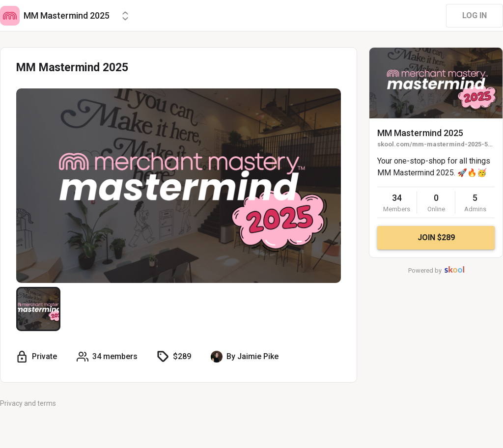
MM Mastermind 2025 (420, 133)
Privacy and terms (28, 403)
